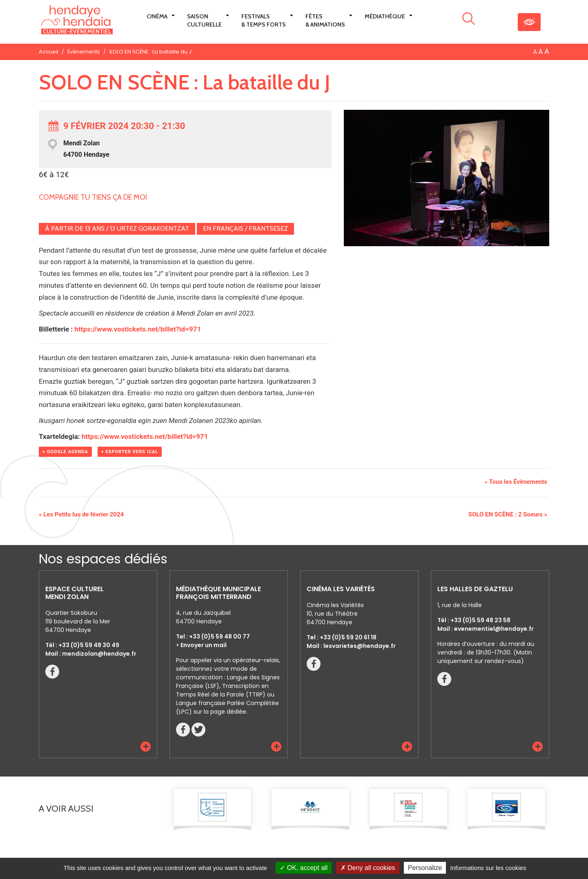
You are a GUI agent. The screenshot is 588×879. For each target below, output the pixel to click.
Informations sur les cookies (488, 868)
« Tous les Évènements (516, 482)
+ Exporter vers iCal (130, 452)
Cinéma (157, 16)
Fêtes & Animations (325, 20)
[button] (146, 747)
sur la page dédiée (220, 712)
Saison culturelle (204, 20)
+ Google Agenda (65, 452)
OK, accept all (304, 868)
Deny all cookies (368, 868)
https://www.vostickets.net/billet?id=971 (138, 329)
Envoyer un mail (204, 645)
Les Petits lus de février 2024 (81, 514)
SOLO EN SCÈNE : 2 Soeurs (508, 514)
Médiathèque (385, 16)
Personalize (425, 868)
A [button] (535, 52)
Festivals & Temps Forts (264, 20)
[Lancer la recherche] (469, 20)
